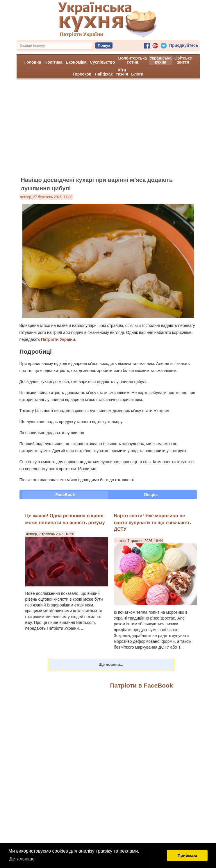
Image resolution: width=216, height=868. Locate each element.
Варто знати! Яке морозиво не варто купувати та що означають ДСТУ (152, 522)
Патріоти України (58, 339)
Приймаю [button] (187, 856)
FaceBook (65, 495)
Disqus (151, 495)
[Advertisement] (108, 131)
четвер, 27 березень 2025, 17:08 (46, 197)
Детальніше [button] (22, 859)
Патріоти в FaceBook (142, 685)
